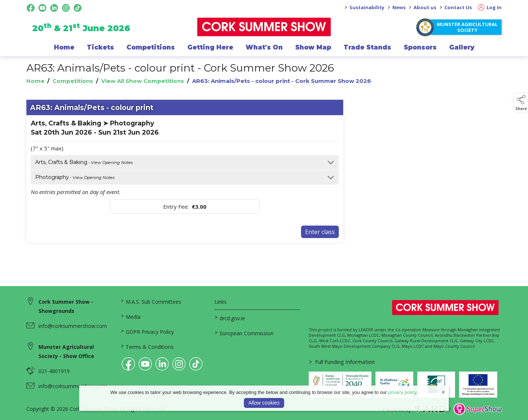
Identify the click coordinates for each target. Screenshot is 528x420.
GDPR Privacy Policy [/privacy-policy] (147, 331)
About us (425, 7)
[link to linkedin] (162, 364)
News (399, 7)
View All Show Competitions (143, 81)
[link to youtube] (145, 364)
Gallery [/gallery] (462, 47)
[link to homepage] (264, 27)
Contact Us (458, 7)
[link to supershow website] (478, 409)
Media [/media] (130, 316)
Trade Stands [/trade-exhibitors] (367, 47)
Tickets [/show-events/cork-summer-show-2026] (100, 47)
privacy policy (402, 392)
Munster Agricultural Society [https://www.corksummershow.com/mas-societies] (467, 27)
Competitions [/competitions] (151, 47)
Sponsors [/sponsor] (420, 47)
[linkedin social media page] (54, 8)
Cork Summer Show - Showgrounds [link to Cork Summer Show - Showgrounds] (66, 306)
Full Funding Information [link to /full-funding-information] (342, 362)
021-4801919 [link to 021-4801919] (54, 371)
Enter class (320, 232)
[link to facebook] (128, 364)
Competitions (73, 81)
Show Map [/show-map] (313, 47)
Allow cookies (264, 403)
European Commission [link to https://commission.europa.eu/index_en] (244, 333)
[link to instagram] (179, 364)
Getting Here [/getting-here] (210, 47)
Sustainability (367, 7)
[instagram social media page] (66, 8)
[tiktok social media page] (78, 8)
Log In (490, 7)
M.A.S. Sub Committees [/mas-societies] (151, 301)
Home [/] (64, 47)
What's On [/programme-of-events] (264, 47)
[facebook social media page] (31, 8)
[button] (521, 103)
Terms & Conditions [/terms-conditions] (147, 346)
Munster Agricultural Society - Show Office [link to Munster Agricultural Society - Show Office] (66, 351)
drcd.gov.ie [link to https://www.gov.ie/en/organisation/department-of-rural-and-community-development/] (230, 318)
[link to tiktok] (196, 364)
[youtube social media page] (42, 8)
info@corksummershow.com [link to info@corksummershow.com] (73, 326)
